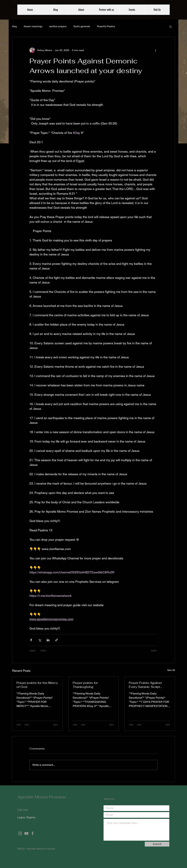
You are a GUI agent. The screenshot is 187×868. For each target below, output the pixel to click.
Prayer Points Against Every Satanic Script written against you (145, 685)
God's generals (82, 26)
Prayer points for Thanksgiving (85, 685)
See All (171, 670)
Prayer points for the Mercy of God (37, 685)
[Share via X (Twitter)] (40, 640)
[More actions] (155, 50)
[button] (170, 26)
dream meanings (33, 26)
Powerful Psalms (106, 26)
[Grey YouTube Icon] (26, 833)
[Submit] (157, 844)
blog (14, 26)
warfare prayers (58, 26)
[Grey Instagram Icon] (20, 833)
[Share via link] (57, 640)
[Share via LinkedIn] (48, 640)
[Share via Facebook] (31, 640)
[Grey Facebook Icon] (33, 833)
